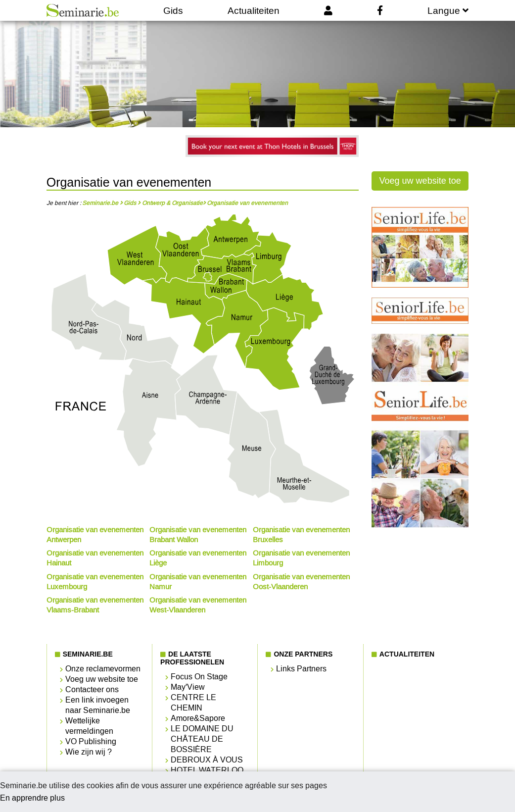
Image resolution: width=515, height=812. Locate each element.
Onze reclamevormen (103, 669)
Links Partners (301, 669)
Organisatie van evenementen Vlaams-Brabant (95, 605)
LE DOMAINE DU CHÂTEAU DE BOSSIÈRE (202, 739)
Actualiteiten (254, 11)
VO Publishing (91, 741)
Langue (448, 11)
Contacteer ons (92, 689)
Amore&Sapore (198, 718)
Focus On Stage (199, 677)
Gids (173, 11)
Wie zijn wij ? (89, 752)
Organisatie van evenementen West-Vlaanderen (198, 605)
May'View (188, 687)
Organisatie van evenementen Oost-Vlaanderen (301, 582)
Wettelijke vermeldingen (89, 726)
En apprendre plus (32, 798)
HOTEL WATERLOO (207, 770)
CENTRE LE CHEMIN (193, 703)
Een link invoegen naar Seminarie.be (98, 705)
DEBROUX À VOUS (207, 760)
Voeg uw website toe (420, 181)
